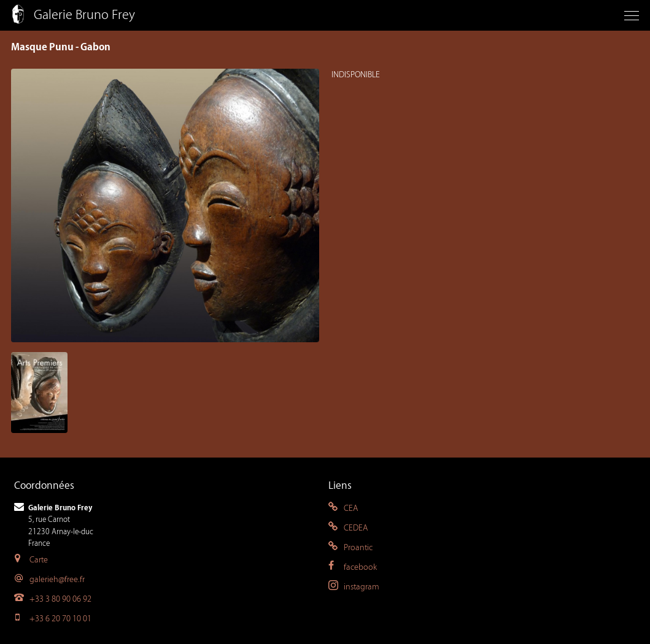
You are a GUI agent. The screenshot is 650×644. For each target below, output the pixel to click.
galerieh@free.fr (49, 579)
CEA (343, 508)
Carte (31, 560)
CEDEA (348, 528)
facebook (353, 567)
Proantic (350, 547)
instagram (354, 587)
